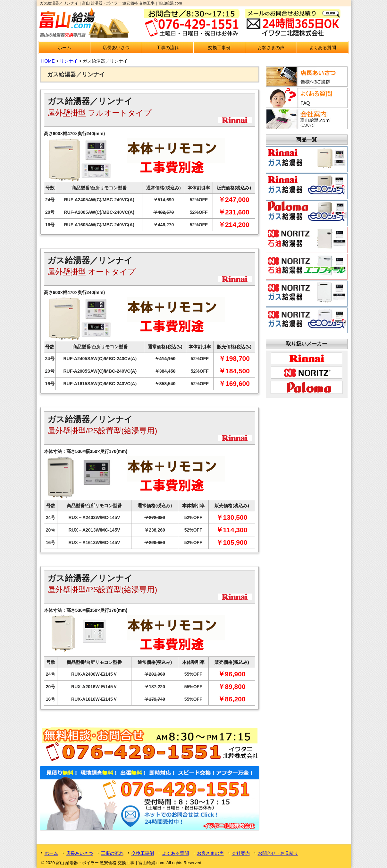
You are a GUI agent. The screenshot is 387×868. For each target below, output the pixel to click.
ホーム (64, 48)
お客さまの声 (271, 48)
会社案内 (241, 853)
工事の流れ (168, 48)
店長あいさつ (116, 48)
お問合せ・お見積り (278, 853)
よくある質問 (323, 48)
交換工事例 (219, 48)
